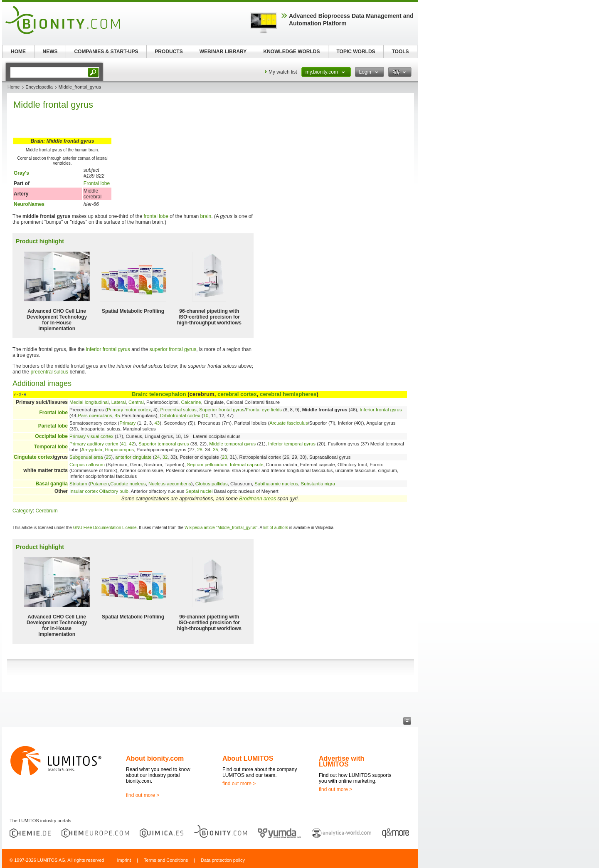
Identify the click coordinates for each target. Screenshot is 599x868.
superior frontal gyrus (173, 349)
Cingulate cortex (33, 457)
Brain (139, 394)
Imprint (124, 860)
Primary (127, 423)
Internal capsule (247, 465)
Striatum (78, 484)
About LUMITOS (248, 758)
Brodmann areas (258, 499)
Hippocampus (120, 450)
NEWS (50, 52)
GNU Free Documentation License (105, 528)
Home (14, 87)
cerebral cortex (237, 394)
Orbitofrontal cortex (180, 415)
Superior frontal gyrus (222, 410)
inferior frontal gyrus (108, 349)
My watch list (283, 72)
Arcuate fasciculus (288, 423)
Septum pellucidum (207, 465)
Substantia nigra (318, 484)
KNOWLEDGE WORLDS (292, 52)
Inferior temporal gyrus (292, 444)
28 (200, 450)
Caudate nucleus (128, 484)
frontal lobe (156, 216)
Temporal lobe (51, 447)
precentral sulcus (49, 372)
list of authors (276, 528)
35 (216, 450)
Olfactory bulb (114, 491)
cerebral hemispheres (288, 394)
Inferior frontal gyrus (381, 410)
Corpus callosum (87, 465)
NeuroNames (29, 204)
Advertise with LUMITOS (341, 761)
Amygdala (92, 450)
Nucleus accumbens (170, 484)
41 (124, 444)
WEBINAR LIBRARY (223, 52)
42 (132, 444)
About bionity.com (155, 758)
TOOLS (400, 52)
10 (206, 415)
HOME (18, 52)
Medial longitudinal (89, 402)
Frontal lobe (97, 183)
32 (165, 457)
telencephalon (168, 394)
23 (225, 457)
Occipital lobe (51, 436)
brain (206, 216)
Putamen (99, 484)
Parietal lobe (53, 426)
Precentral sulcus (178, 410)
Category (23, 511)
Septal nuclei (199, 491)
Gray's (21, 173)
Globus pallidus (212, 484)
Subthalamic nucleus (276, 484)
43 (157, 423)
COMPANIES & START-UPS (106, 52)
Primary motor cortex (129, 410)
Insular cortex (84, 491)
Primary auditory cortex (94, 444)
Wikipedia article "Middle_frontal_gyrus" (221, 528)
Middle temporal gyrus (232, 444)
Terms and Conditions (166, 860)
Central (136, 402)
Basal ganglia (52, 484)
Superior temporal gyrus (164, 444)
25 (108, 457)
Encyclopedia (39, 87)
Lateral (119, 402)
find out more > (143, 795)
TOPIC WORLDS (356, 52)
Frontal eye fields (264, 410)
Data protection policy (223, 860)
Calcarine (191, 402)
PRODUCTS (169, 52)
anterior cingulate (133, 457)
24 (157, 457)
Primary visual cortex (91, 436)
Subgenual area (86, 457)
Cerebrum (46, 511)
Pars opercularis (95, 415)
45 (117, 415)
